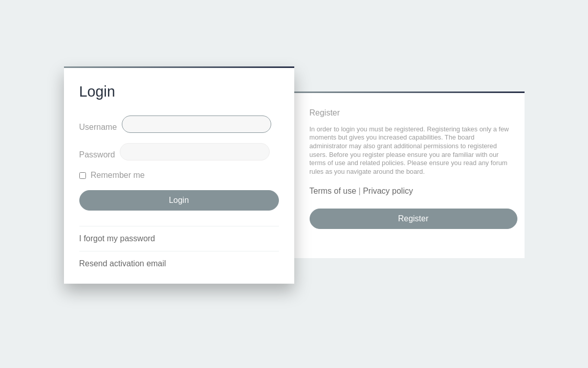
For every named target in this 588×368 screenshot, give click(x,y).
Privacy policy (388, 191)
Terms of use (333, 191)
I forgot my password (117, 238)
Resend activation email (123, 263)
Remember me (112, 175)
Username (98, 127)
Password (97, 155)
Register (413, 218)
